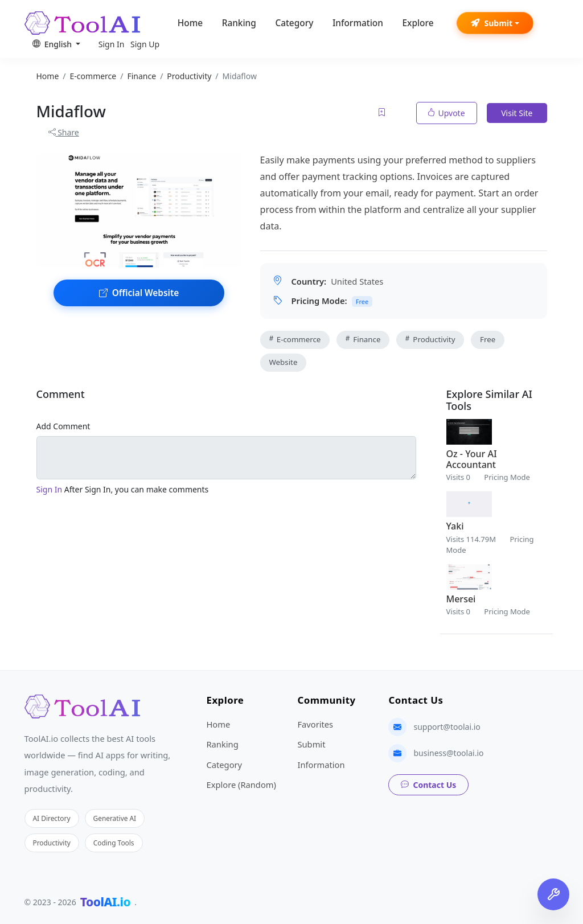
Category (294, 23)
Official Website (139, 293)
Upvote (447, 113)
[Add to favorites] (383, 113)
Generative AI (115, 818)
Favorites (315, 724)
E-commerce (295, 339)
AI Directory (52, 818)
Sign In (112, 44)
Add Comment (63, 426)
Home (190, 23)
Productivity (430, 339)
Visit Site (517, 113)
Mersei (461, 599)
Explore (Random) (241, 785)
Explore (418, 23)
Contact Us (428, 785)
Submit (492, 23)
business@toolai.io (448, 753)
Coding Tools (114, 843)
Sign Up (145, 44)
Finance (363, 339)
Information (358, 23)
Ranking (239, 23)
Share (64, 132)
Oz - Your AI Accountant (472, 459)
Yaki (455, 526)
